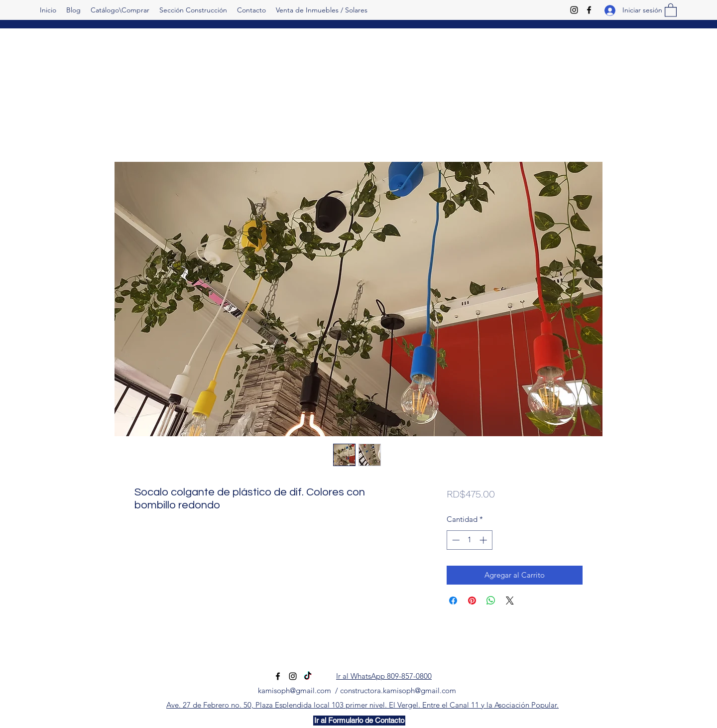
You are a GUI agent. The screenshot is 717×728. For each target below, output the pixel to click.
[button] (671, 10)
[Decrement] (455, 540)
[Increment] (484, 540)
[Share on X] (510, 601)
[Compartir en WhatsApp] (491, 601)
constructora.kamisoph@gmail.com (398, 690)
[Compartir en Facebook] (453, 601)
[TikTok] (308, 676)
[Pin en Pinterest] (472, 601)
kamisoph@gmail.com (295, 690)
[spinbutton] (469, 540)
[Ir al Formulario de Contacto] (359, 721)
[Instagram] (574, 10)
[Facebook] (589, 10)
